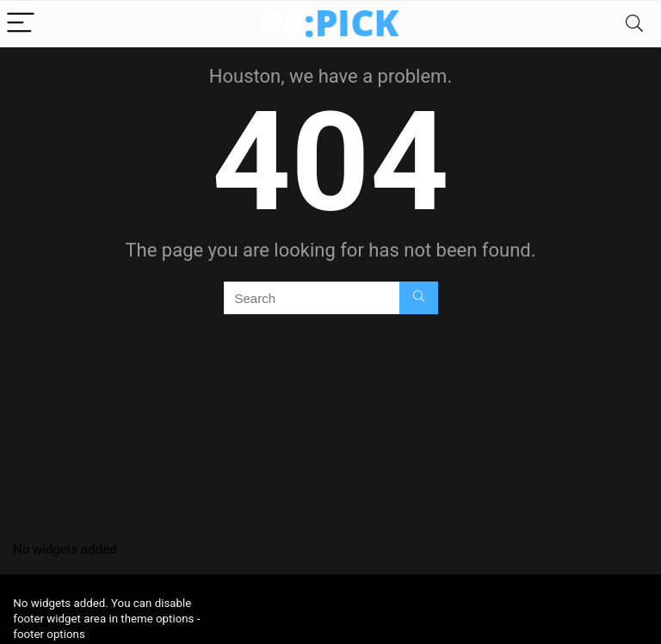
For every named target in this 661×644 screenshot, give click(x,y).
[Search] (634, 24)
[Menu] (21, 24)
